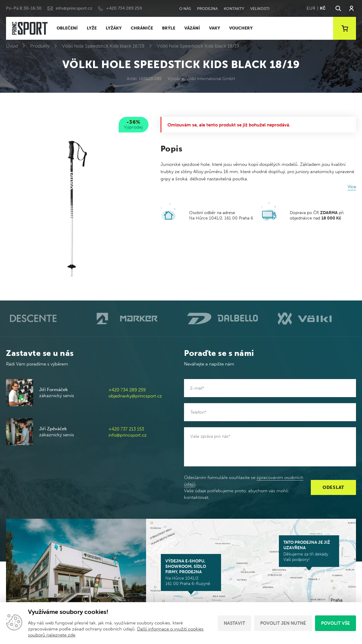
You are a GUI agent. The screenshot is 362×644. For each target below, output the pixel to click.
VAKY (215, 28)
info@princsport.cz (74, 8)
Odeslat (333, 487)
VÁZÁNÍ (192, 28)
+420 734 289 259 (124, 8)
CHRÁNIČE (142, 28)
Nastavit (234, 623)
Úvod (12, 46)
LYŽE (92, 28)
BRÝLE (169, 28)
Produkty (40, 46)
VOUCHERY (241, 28)
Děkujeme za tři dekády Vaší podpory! (309, 551)
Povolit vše (335, 623)
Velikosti (260, 9)
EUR (311, 8)
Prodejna (207, 9)
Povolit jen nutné (283, 623)
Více (352, 187)
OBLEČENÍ (67, 28)
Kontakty (234, 9)
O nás (185, 9)
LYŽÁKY (114, 28)
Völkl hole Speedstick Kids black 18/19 (103, 46)
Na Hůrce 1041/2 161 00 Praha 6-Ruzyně (191, 572)
